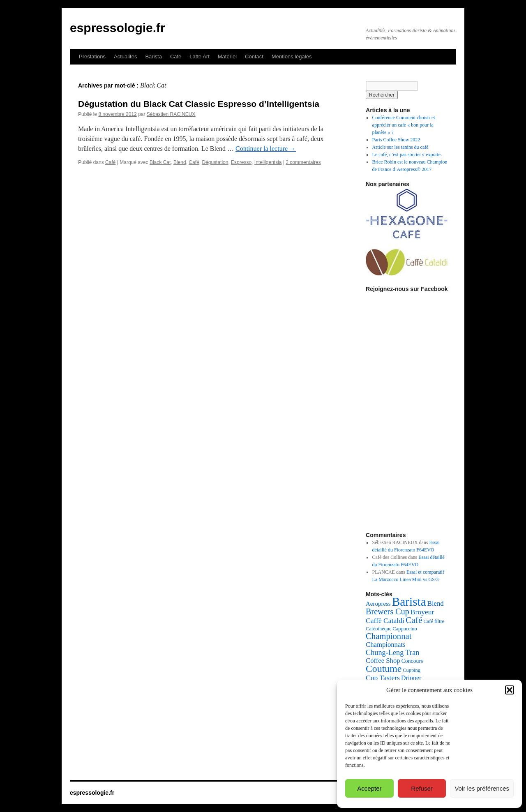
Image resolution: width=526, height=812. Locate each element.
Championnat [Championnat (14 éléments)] (389, 636)
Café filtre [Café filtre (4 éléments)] (434, 621)
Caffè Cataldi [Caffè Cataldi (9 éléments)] (385, 621)
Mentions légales (292, 57)
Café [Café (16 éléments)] (414, 620)
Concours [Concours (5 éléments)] (412, 661)
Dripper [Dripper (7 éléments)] (411, 678)
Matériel (227, 57)
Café (176, 57)
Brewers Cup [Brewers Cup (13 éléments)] (388, 611)
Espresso (241, 162)
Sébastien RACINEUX (171, 114)
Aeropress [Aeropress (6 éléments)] (378, 604)
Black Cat (160, 162)
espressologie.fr (118, 28)
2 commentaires (303, 162)
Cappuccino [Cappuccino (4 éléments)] (405, 629)
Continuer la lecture (266, 149)
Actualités (125, 57)
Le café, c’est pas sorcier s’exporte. (407, 155)
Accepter (369, 788)
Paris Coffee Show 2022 (396, 140)
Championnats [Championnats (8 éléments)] (386, 645)
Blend (180, 162)
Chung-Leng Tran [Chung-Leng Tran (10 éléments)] (392, 653)
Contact (254, 57)
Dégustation (215, 162)
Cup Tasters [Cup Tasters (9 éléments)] (383, 678)
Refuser (422, 788)
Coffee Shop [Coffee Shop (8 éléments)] (383, 661)
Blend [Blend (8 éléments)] (436, 603)
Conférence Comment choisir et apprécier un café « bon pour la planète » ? (404, 125)
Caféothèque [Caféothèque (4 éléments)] (379, 629)
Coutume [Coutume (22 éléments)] (384, 669)
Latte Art (199, 57)
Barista (153, 57)
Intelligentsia (268, 162)
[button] (510, 690)
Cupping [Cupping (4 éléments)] (412, 670)
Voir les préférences (482, 788)
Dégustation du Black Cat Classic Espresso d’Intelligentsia (199, 104)
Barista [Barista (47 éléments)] (409, 602)
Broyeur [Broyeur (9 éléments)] (422, 612)
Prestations (92, 57)
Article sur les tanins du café (400, 147)
